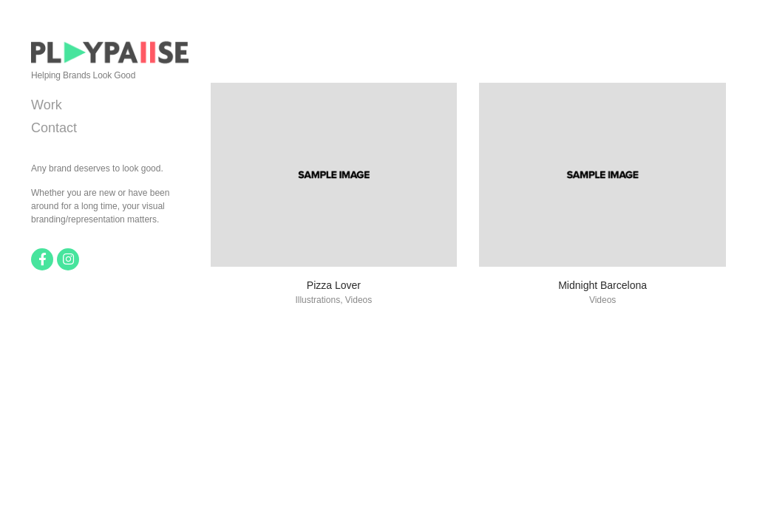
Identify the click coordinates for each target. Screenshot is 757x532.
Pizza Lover (334, 285)
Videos (359, 300)
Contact (54, 128)
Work (47, 105)
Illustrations (318, 300)
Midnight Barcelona (602, 285)
